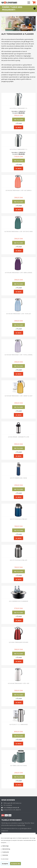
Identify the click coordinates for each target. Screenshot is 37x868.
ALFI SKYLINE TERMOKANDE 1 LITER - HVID (19, 683)
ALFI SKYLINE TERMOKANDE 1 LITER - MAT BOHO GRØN (18, 232)
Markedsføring (6, 849)
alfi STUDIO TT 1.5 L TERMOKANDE (19, 724)
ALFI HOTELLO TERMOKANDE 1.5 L (18, 149)
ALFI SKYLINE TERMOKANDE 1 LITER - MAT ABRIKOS (18, 190)
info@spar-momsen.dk (13, 808)
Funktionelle (6, 852)
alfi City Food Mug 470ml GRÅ (18, 560)
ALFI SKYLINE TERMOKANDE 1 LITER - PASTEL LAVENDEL (19, 355)
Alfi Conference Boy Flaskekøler (18, 601)
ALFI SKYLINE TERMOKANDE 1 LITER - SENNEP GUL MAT (19, 396)
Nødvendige (6, 846)
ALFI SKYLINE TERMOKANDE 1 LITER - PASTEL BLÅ (18, 314)
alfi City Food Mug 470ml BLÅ (18, 519)
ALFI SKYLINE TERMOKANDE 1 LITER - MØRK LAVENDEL (19, 273)
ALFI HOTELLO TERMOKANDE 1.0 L (18, 108)
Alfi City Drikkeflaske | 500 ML (18, 478)
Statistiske (5, 855)
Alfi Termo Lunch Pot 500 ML (19, 766)
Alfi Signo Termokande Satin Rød (19, 642)
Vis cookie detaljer (5, 859)
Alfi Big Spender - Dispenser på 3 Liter (19, 437)
